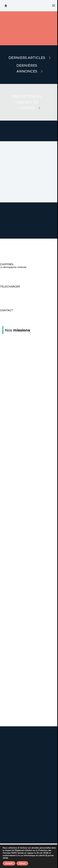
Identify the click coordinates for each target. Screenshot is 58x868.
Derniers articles (27, 58)
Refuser (22, 863)
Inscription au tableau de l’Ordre (27, 102)
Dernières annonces (27, 68)
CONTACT (6, 310)
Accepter (9, 863)
